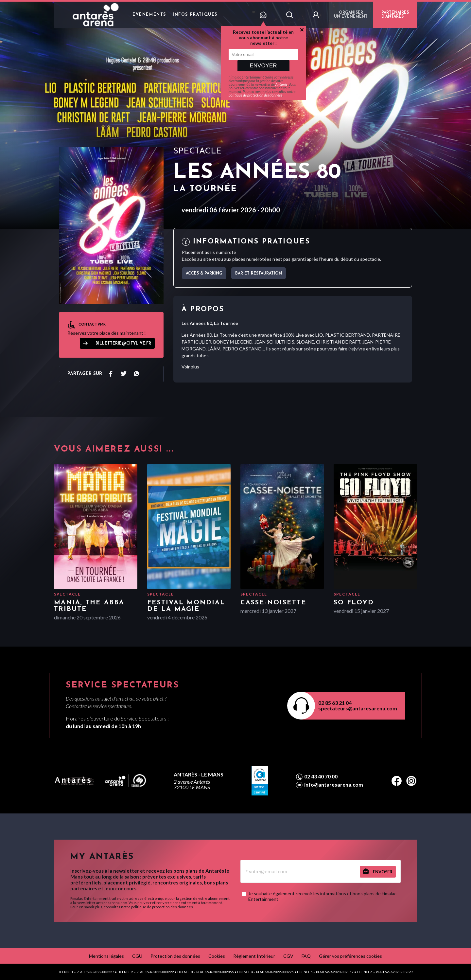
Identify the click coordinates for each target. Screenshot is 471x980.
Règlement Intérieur (254, 956)
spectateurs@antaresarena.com (358, 708)
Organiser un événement (351, 15)
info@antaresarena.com (334, 785)
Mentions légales (106, 956)
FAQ (306, 956)
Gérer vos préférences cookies (350, 956)
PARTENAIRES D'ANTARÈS (395, 15)
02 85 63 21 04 (335, 703)
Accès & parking (204, 274)
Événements (149, 15)
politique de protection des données (255, 95)
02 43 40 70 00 (321, 776)
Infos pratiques (195, 15)
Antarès (281, 84)
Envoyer (263, 66)
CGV (288, 956)
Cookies (217, 956)
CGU (137, 956)
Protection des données (175, 956)
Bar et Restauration (259, 274)
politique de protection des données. (162, 907)
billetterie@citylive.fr (123, 344)
